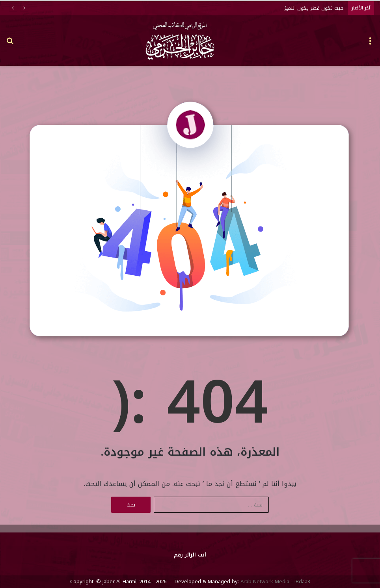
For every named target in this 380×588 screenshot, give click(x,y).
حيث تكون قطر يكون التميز (314, 8)
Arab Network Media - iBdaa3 (275, 582)
